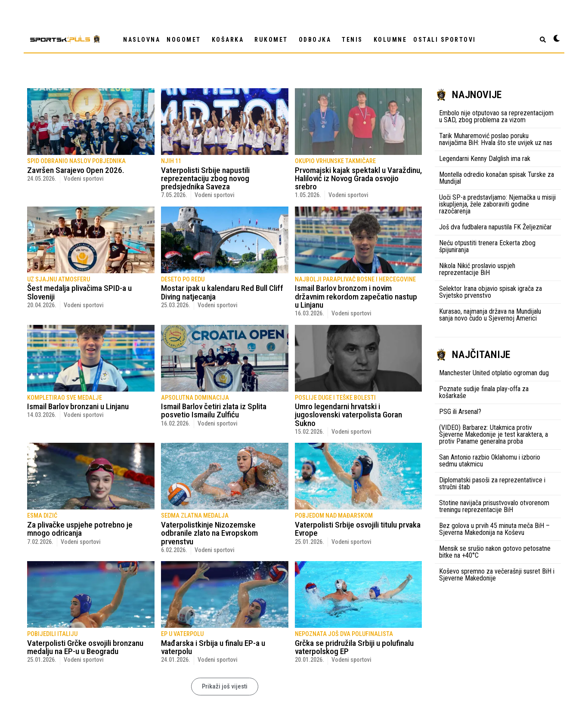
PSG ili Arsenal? (460, 412)
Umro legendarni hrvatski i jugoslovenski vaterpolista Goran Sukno (348, 415)
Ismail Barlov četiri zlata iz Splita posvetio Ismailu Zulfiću (214, 411)
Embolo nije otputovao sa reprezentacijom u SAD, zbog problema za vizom (496, 116)
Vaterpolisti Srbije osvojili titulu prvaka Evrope (358, 529)
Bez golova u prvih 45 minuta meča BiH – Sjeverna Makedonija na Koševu (494, 529)
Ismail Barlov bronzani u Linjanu (78, 406)
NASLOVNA (142, 40)
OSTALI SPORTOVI (447, 40)
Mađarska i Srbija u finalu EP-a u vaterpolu (213, 647)
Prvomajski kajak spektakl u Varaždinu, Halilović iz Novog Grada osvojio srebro (358, 178)
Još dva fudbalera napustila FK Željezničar (495, 227)
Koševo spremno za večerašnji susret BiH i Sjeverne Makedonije (497, 575)
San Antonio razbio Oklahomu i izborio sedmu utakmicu (490, 461)
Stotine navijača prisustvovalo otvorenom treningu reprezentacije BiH (494, 506)
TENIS (354, 40)
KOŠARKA (230, 40)
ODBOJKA (317, 40)
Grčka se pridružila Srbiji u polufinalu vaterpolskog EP (354, 647)
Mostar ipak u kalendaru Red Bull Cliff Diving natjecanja (222, 292)
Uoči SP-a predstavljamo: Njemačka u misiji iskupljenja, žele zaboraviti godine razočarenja (497, 204)
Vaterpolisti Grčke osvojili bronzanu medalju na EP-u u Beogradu (85, 647)
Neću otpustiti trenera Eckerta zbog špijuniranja (487, 246)
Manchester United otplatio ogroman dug (494, 373)
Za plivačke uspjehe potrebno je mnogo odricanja (80, 529)
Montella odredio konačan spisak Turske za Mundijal (497, 178)
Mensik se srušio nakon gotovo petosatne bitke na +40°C (495, 552)
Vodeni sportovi (84, 179)
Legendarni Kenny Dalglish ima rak (485, 159)
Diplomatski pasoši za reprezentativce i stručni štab (492, 483)
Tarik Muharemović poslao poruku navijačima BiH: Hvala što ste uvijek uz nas (496, 139)
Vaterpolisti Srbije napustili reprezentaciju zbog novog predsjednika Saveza (205, 178)
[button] (225, 687)
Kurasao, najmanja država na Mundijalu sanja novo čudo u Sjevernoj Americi (490, 315)
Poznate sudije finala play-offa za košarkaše (484, 392)
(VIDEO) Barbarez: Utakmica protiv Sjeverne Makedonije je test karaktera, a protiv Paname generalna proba (494, 434)
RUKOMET (273, 40)
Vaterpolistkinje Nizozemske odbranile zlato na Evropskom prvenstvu (209, 533)
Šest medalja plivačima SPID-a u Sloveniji (79, 292)
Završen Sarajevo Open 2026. (76, 170)
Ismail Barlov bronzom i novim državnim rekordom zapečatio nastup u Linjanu (356, 296)
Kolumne (390, 40)
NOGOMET (186, 40)
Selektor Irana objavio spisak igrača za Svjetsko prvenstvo (491, 292)
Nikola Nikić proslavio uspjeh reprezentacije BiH (477, 269)
